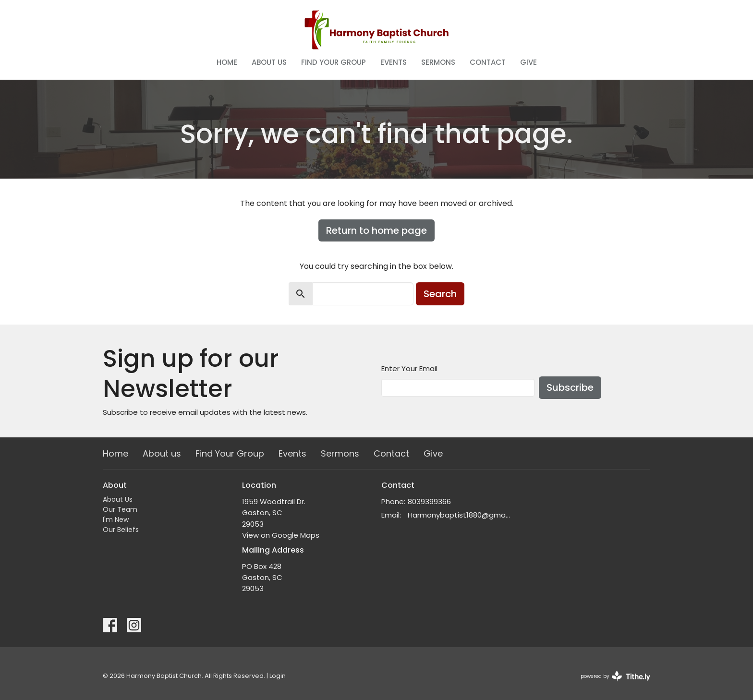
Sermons (438, 62)
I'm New (116, 519)
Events (394, 62)
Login (278, 676)
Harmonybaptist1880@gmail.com (459, 515)
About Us (118, 499)
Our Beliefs (121, 530)
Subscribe (570, 387)
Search (440, 294)
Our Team (120, 509)
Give (528, 62)
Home (227, 62)
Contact (488, 62)
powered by (615, 676)
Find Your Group (334, 62)
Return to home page (376, 230)
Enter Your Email (409, 368)
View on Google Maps (281, 535)
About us (269, 62)
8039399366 (429, 501)
